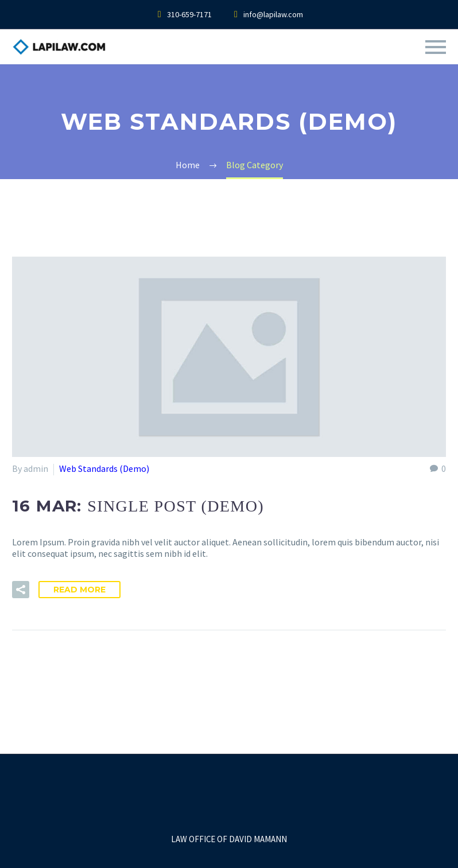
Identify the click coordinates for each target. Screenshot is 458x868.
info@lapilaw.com (273, 14)
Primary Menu (436, 47)
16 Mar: (138, 506)
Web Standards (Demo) (104, 468)
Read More (79, 590)
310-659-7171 (189, 14)
